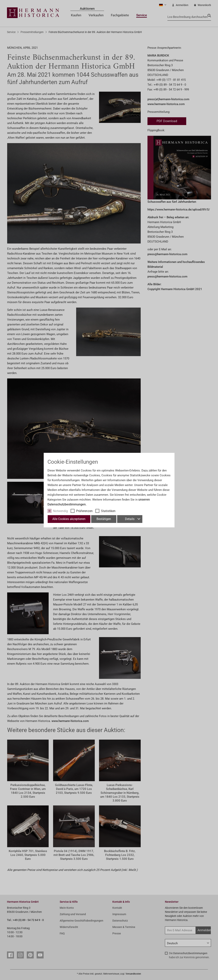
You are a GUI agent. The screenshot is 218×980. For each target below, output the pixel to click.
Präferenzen (84, 511)
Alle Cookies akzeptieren (69, 519)
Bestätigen (104, 519)
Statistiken (108, 511)
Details (132, 519)
